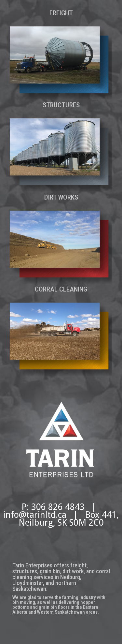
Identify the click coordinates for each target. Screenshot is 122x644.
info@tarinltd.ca (35, 515)
